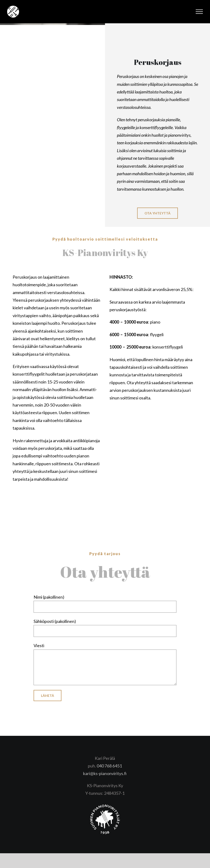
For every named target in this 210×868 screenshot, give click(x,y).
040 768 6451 (109, 766)
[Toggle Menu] (199, 12)
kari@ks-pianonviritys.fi (105, 773)
